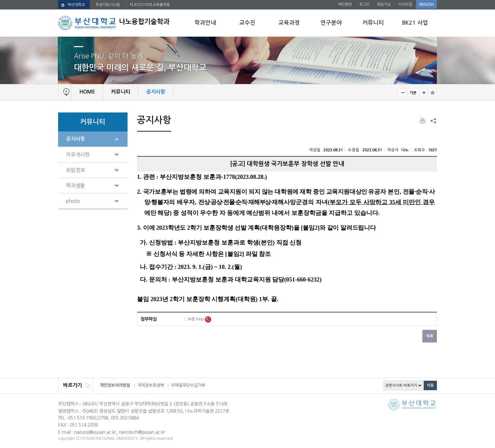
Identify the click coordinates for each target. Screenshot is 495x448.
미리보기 (208, 319)
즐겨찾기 (432, 93)
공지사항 (75, 139)
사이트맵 (405, 4)
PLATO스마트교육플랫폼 (150, 5)
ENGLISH (426, 4)
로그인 (364, 4)
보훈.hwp (196, 319)
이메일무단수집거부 (188, 385)
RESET (413, 93)
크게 (424, 93)
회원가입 (384, 4)
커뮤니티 (373, 23)
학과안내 (205, 23)
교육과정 (289, 23)
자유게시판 (78, 154)
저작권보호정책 (151, 385)
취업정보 (75, 170)
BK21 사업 (415, 23)
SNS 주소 (433, 121)
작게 (403, 93)
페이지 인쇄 (423, 121)
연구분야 (331, 23)
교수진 (247, 23)
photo (73, 201)
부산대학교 (76, 5)
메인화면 (345, 4)
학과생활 (75, 185)
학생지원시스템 (107, 5)
